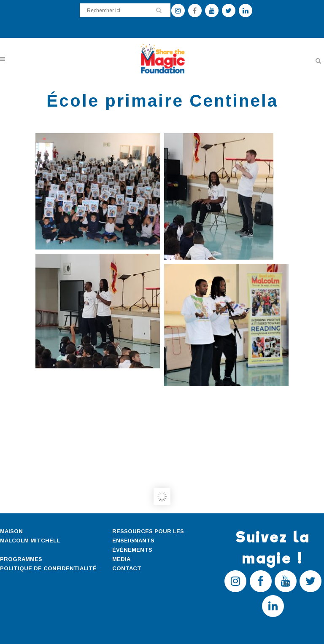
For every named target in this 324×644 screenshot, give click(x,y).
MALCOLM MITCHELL (30, 541)
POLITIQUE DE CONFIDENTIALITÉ (48, 568)
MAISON (11, 531)
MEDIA (121, 559)
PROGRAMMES (21, 559)
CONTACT (127, 568)
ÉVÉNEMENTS (132, 550)
